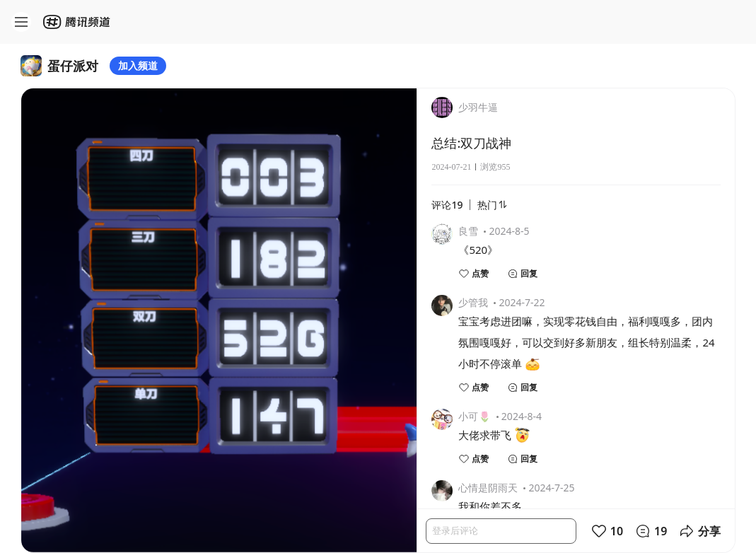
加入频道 (138, 65)
